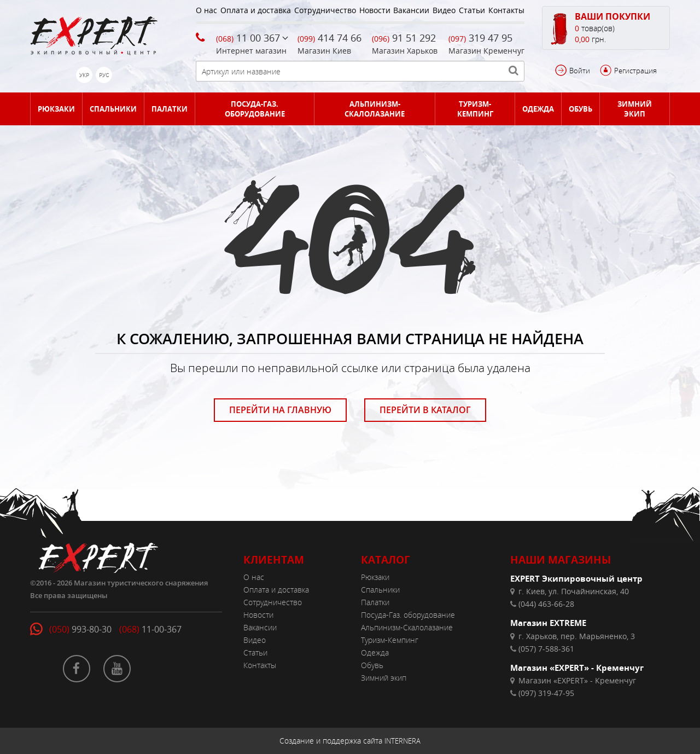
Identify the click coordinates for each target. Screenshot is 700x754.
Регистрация (635, 71)
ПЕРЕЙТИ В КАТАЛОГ (425, 410)
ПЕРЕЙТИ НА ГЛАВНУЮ (280, 410)
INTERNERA (402, 741)
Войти (580, 71)
